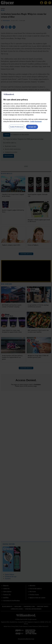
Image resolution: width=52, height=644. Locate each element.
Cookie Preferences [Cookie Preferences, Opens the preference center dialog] (17, 127)
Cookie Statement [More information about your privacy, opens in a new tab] (36, 121)
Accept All (32, 127)
